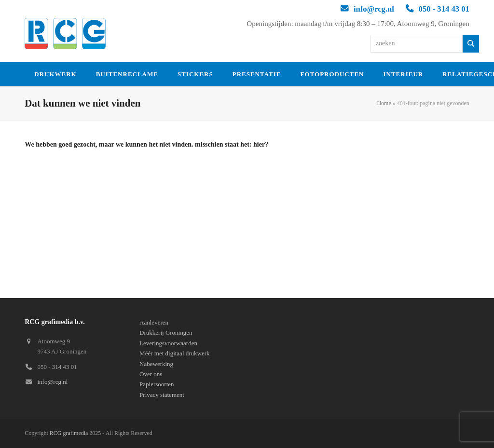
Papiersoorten (157, 384)
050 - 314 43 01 (444, 9)
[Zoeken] (471, 44)
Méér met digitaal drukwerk (174, 353)
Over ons (151, 374)
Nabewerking (156, 364)
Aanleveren (154, 322)
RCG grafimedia (69, 433)
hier (259, 144)
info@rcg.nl (374, 9)
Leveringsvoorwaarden (168, 343)
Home (384, 103)
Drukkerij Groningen (166, 333)
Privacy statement (162, 395)
